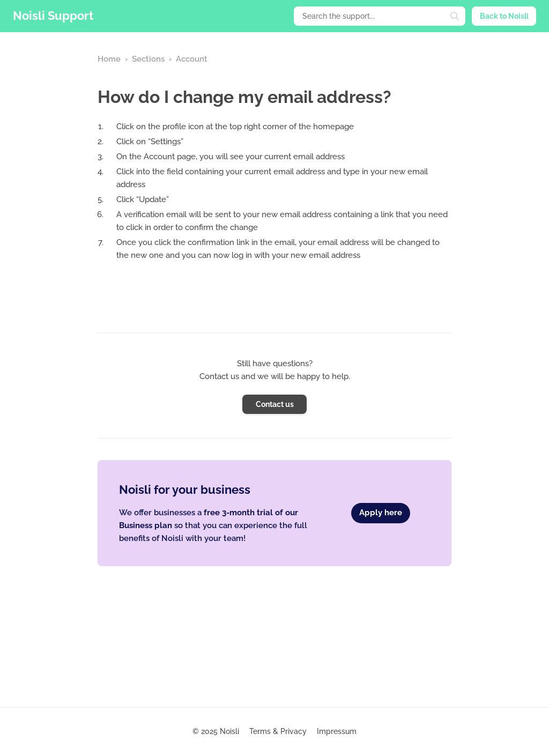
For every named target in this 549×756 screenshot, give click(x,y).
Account (192, 59)
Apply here (381, 513)
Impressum (337, 731)
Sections (148, 59)
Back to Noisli (504, 16)
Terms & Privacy (278, 731)
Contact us (275, 404)
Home (109, 59)
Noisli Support (53, 16)
